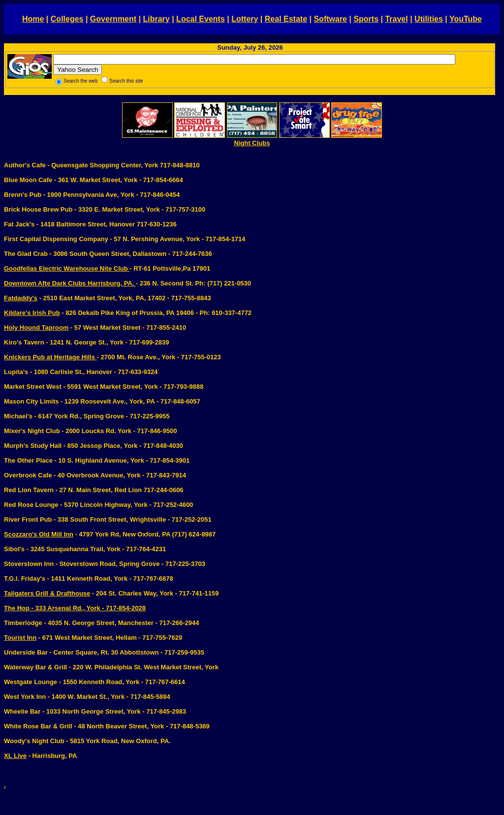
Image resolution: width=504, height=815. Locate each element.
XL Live (15, 756)
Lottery (245, 19)
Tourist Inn (20, 638)
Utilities (429, 19)
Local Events (201, 19)
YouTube (466, 19)
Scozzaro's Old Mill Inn (39, 534)
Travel (396, 19)
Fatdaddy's (21, 298)
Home (33, 19)
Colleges (67, 19)
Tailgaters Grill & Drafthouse (47, 593)
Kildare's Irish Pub (32, 313)
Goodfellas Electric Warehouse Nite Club (67, 268)
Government (113, 19)
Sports (366, 19)
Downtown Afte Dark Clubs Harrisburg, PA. (70, 283)
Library (156, 19)
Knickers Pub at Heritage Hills (50, 357)
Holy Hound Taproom (36, 328)
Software (330, 19)
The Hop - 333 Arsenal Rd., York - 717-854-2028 (75, 608)
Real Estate (286, 19)
